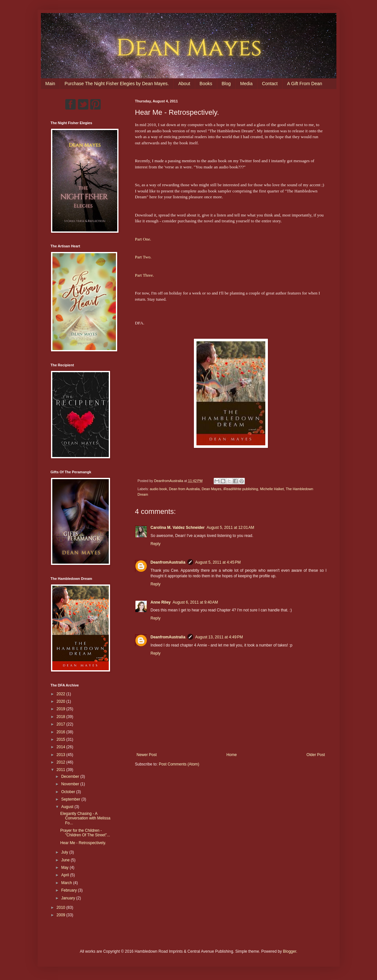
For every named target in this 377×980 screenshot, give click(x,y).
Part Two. (143, 257)
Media (246, 84)
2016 (61, 732)
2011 (61, 770)
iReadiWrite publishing (241, 489)
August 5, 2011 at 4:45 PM (218, 562)
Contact (270, 84)
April (65, 875)
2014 (61, 747)
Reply (156, 544)
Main (50, 84)
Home (232, 755)
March (67, 883)
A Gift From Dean (305, 84)
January (69, 898)
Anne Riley (161, 602)
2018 (61, 717)
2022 (61, 694)
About (184, 84)
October (69, 792)
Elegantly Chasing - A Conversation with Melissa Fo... (85, 818)
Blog (226, 84)
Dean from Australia (184, 489)
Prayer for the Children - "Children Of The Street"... (85, 833)
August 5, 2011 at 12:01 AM (230, 528)
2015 (61, 739)
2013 (61, 755)
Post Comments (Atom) (179, 764)
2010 (61, 908)
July (65, 852)
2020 (61, 701)
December (71, 777)
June (66, 860)
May (65, 868)
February (69, 890)
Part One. (143, 239)
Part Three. (145, 275)
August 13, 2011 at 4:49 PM (219, 637)
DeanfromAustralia (168, 562)
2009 (61, 915)
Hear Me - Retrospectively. (83, 843)
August (68, 807)
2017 (61, 724)
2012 (61, 762)
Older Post (316, 755)
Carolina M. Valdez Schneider (178, 528)
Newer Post (147, 755)
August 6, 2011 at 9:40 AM (195, 602)
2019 (61, 709)
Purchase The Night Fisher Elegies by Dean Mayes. (117, 84)
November (71, 784)
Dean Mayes (212, 489)
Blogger (289, 951)
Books (206, 84)
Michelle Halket (272, 489)
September (71, 799)
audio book (158, 489)
